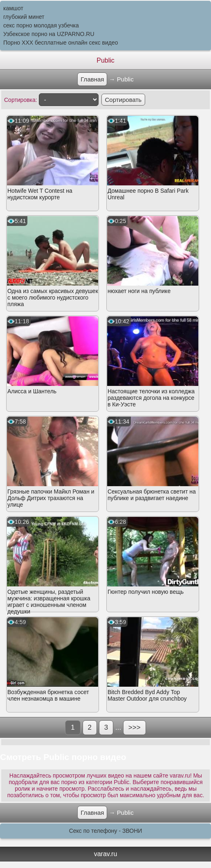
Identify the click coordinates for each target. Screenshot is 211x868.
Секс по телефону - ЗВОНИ (106, 831)
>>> (135, 727)
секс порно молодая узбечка (41, 25)
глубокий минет (24, 17)
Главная (92, 79)
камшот (13, 8)
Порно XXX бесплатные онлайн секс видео (61, 43)
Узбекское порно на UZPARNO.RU (49, 34)
